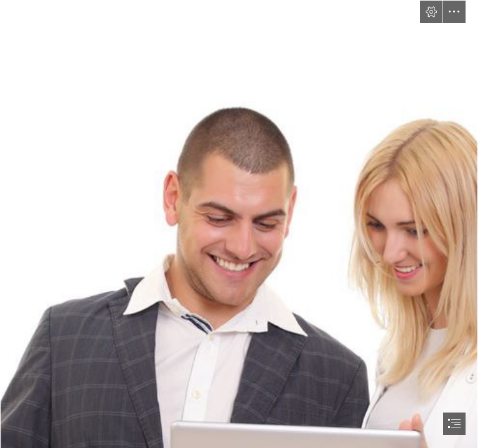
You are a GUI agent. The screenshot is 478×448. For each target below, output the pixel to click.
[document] (239, 224)
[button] (431, 12)
